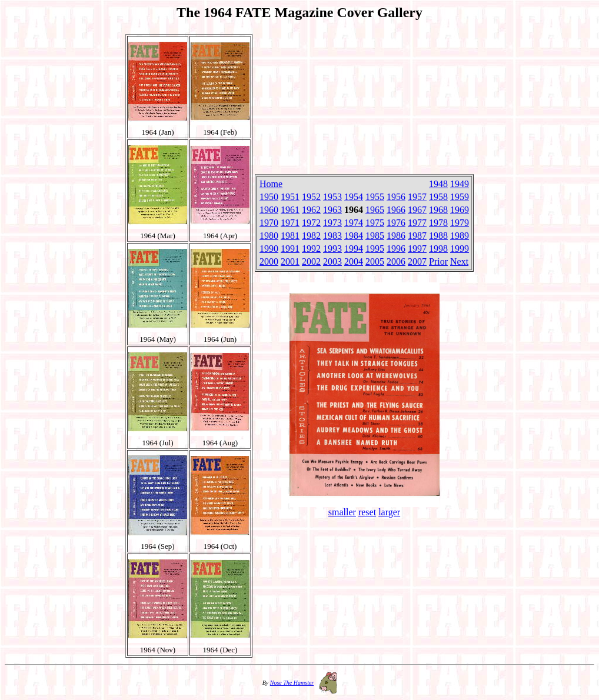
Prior (438, 261)
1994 (354, 249)
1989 (460, 236)
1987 (417, 236)
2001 (290, 261)
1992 (311, 249)
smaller (342, 512)
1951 (290, 197)
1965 (375, 210)
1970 (269, 223)
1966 (396, 210)
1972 (311, 223)
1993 (332, 249)
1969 (460, 210)
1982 (311, 236)
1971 (290, 223)
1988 (438, 236)
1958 (438, 197)
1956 (396, 197)
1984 (354, 236)
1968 (438, 210)
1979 (460, 223)
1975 (375, 223)
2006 (396, 261)
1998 (438, 249)
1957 (417, 197)
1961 (290, 210)
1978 (438, 223)
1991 (290, 249)
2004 (354, 261)
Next (459, 261)
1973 (332, 223)
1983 (332, 236)
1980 (269, 236)
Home (271, 184)
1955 (375, 197)
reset (367, 512)
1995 (375, 249)
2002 (311, 261)
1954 (354, 197)
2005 (375, 261)
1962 (311, 210)
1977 (417, 223)
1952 (311, 197)
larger (389, 512)
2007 (417, 261)
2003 (332, 261)
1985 (375, 236)
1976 (396, 223)
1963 (332, 210)
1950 (269, 197)
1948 (438, 184)
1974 (354, 223)
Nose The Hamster (292, 683)
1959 (460, 197)
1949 (460, 184)
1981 (290, 236)
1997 (417, 249)
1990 (269, 249)
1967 (417, 210)
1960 (269, 210)
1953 (332, 197)
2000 (269, 261)
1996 (396, 249)
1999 (460, 249)
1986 (396, 236)
